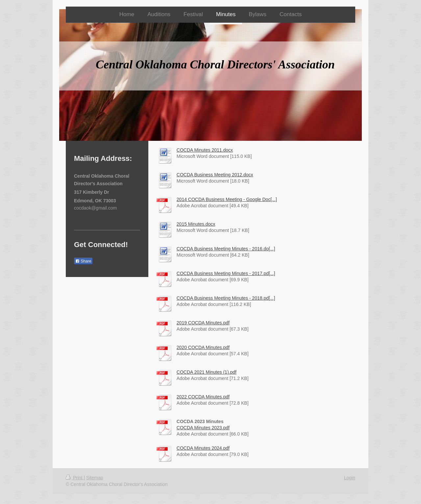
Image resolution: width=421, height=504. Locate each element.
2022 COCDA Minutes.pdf (203, 397)
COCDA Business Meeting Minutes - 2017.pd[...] (226, 273)
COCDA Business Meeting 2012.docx (215, 175)
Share (83, 261)
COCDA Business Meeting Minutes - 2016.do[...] (226, 249)
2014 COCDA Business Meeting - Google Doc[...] (227, 199)
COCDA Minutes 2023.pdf (203, 428)
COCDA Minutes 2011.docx (205, 150)
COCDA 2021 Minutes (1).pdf (207, 372)
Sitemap (95, 478)
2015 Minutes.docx (196, 224)
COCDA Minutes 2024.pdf (203, 448)
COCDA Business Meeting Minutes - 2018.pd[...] (226, 298)
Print (75, 478)
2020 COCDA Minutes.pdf (203, 347)
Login (350, 478)
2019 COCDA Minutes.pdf (203, 323)
